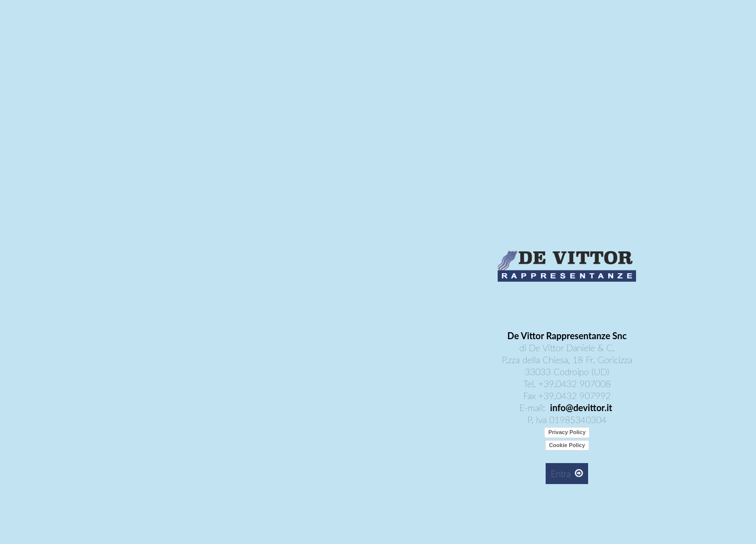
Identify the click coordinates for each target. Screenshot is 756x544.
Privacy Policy (567, 432)
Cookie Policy (567, 445)
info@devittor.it (581, 408)
